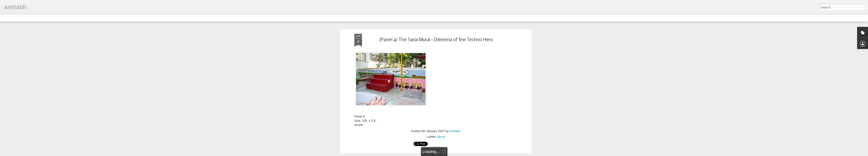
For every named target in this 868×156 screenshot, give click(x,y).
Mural (441, 137)
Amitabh (455, 131)
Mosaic (50, 18)
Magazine (35, 18)
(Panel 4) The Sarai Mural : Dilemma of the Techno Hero (436, 40)
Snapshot (78, 18)
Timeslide (93, 18)
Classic (7, 18)
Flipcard (20, 18)
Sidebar (63, 18)
